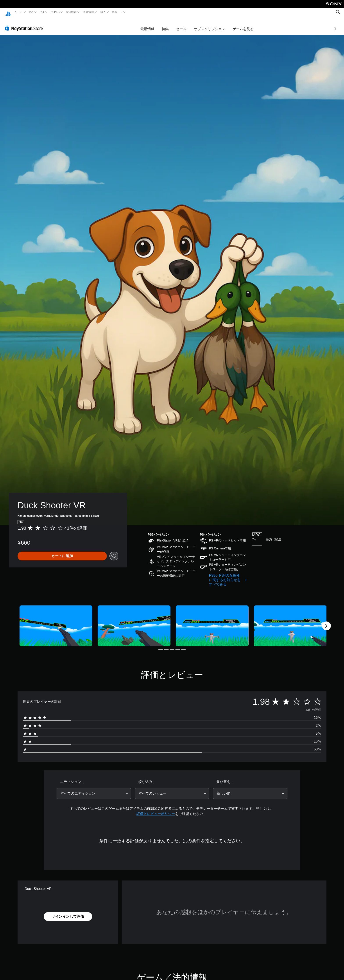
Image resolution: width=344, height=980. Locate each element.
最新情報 (89, 12)
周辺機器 (71, 12)
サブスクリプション (184, 25)
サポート (117, 12)
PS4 (42, 12)
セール (156, 25)
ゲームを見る (218, 25)
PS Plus (55, 12)
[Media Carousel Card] (56, 622)
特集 (140, 25)
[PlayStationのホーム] (8, 12)
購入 (103, 12)
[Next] (326, 622)
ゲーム (19, 12)
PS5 (31, 12)
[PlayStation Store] (25, 24)
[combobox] (94, 789)
